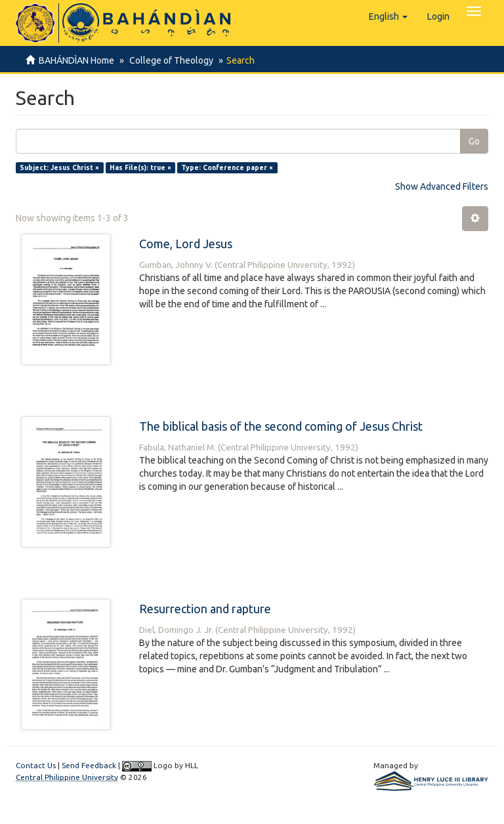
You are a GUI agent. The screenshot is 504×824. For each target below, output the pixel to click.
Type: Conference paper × (227, 167)
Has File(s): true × (140, 167)
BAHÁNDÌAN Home (76, 60)
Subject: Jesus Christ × (59, 167)
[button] (388, 16)
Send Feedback (89, 765)
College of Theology (169, 60)
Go (474, 141)
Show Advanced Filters (442, 186)
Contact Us (36, 765)
